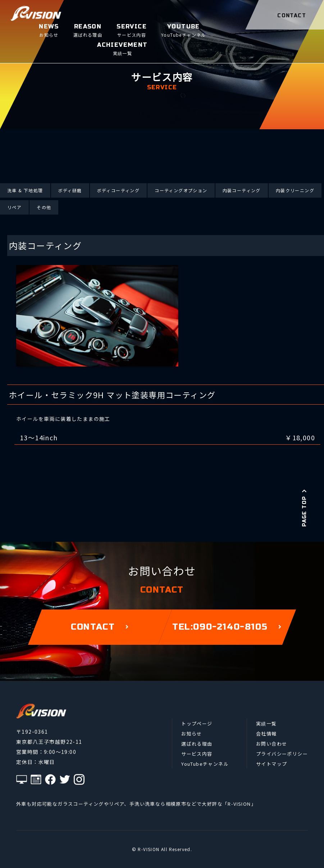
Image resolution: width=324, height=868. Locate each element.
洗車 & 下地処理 (25, 190)
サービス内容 (197, 754)
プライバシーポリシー (282, 754)
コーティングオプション (181, 190)
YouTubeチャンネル (205, 764)
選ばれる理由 (197, 744)
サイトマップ (271, 764)
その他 (44, 207)
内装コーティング (242, 190)
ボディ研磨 (70, 190)
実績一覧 (266, 723)
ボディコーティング (118, 190)
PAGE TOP (304, 508)
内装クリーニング (295, 190)
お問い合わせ (271, 744)
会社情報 (266, 734)
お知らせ (192, 734)
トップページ (197, 723)
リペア (14, 207)
